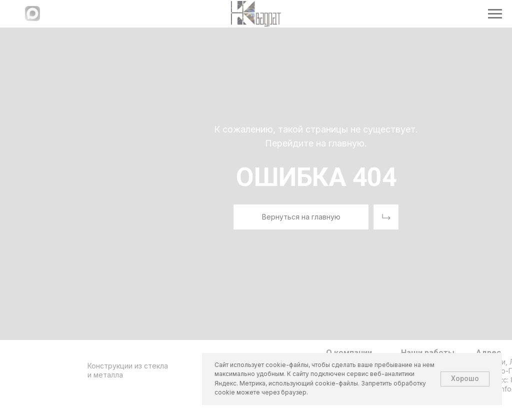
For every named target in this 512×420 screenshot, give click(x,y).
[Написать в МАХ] (32, 18)
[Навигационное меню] (495, 14)
